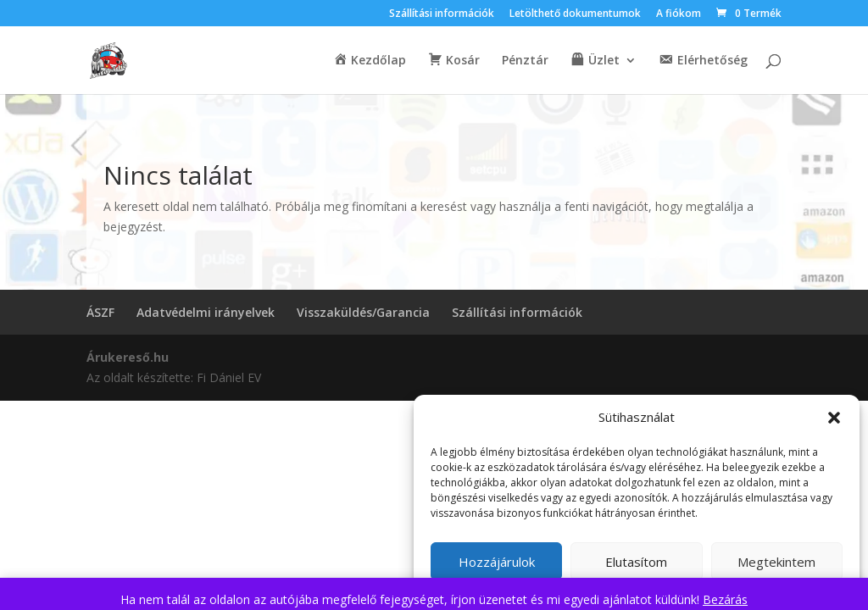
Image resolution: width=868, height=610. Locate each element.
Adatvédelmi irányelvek (206, 312)
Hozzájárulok (497, 562)
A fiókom (679, 14)
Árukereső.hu (128, 357)
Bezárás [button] (725, 599)
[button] (834, 418)
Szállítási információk (442, 14)
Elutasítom (636, 562)
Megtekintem (776, 562)
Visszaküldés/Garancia (363, 312)
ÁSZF (100, 312)
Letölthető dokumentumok (575, 14)
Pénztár (525, 61)
